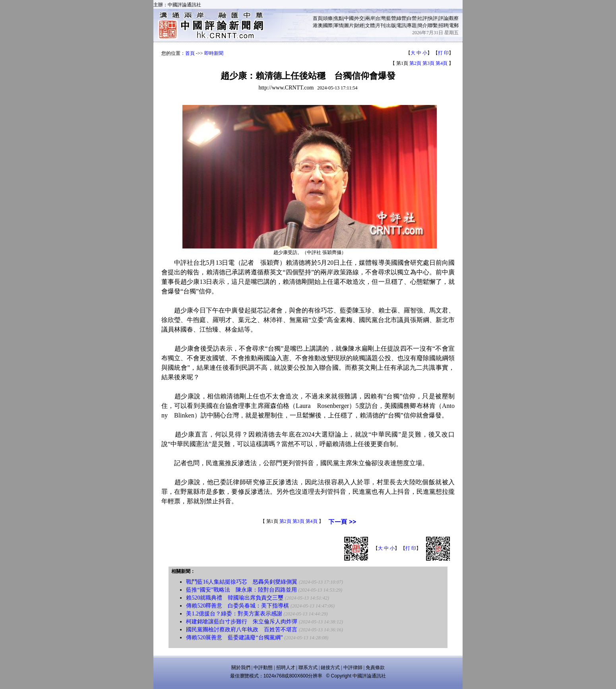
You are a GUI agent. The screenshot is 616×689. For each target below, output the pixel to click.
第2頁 (415, 63)
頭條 (328, 18)
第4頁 (442, 63)
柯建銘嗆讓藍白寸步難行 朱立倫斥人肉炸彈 (242, 622)
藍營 (391, 18)
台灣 (380, 18)
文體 (370, 25)
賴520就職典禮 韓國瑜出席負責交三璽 (235, 598)
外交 (359, 18)
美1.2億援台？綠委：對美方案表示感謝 (234, 614)
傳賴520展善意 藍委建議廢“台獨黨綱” (234, 638)
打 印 (443, 53)
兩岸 (370, 18)
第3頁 (428, 63)
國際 (328, 25)
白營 (412, 18)
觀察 (454, 18)
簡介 (422, 25)
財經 (359, 25)
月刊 (380, 25)
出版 (391, 25)
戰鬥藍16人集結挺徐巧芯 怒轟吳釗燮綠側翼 (242, 582)
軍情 (339, 25)
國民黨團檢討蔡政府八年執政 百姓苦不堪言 (242, 630)
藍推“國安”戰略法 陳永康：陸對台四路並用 (241, 590)
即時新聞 (214, 53)
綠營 (401, 18)
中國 (349, 18)
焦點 (339, 18)
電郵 (454, 25)
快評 (433, 18)
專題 (412, 25)
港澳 (318, 25)
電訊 (401, 25)
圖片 (349, 25)
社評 (422, 18)
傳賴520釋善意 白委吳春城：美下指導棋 (237, 606)
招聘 (444, 25)
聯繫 (433, 25)
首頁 (318, 18)
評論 (444, 18)
